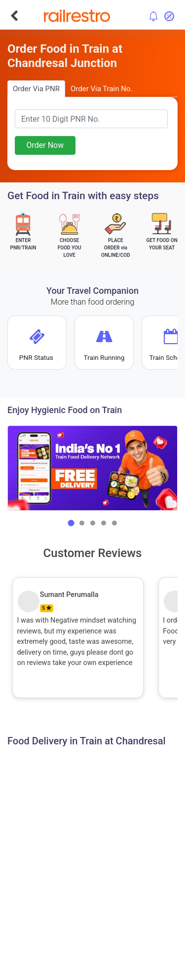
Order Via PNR (36, 89)
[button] (71, 523)
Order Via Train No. (101, 89)
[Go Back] (14, 16)
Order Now (45, 145)
